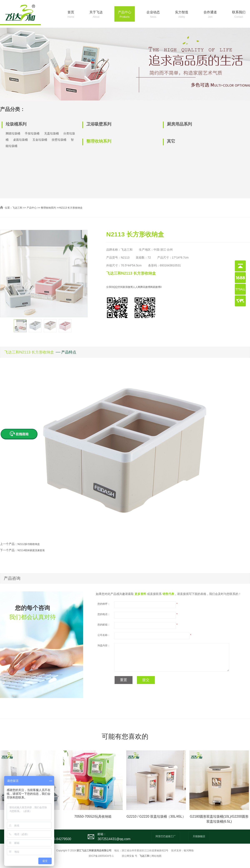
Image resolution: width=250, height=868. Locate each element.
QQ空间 (118, 287)
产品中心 (125, 15)
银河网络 (189, 851)
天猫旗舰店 (199, 836)
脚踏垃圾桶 (13, 133)
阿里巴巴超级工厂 (166, 836)
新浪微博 (128, 287)
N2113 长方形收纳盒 (71, 208)
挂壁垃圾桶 (59, 140)
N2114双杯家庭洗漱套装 (31, 550)
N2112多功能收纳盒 (29, 544)
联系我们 (239, 15)
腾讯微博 (145, 287)
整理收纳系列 (99, 141)
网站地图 (156, 856)
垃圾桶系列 (16, 124)
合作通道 (210, 15)
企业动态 (153, 15)
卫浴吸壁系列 (99, 124)
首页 (71, 15)
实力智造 (182, 15)
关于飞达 (96, 15)
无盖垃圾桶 (51, 133)
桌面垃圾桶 (20, 140)
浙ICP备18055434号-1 (101, 856)
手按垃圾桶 (32, 133)
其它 (171, 141)
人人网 (136, 287)
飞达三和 (17, 208)
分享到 (110, 287)
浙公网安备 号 (129, 856)
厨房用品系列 (179, 124)
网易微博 (155, 287)
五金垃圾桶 (40, 140)
